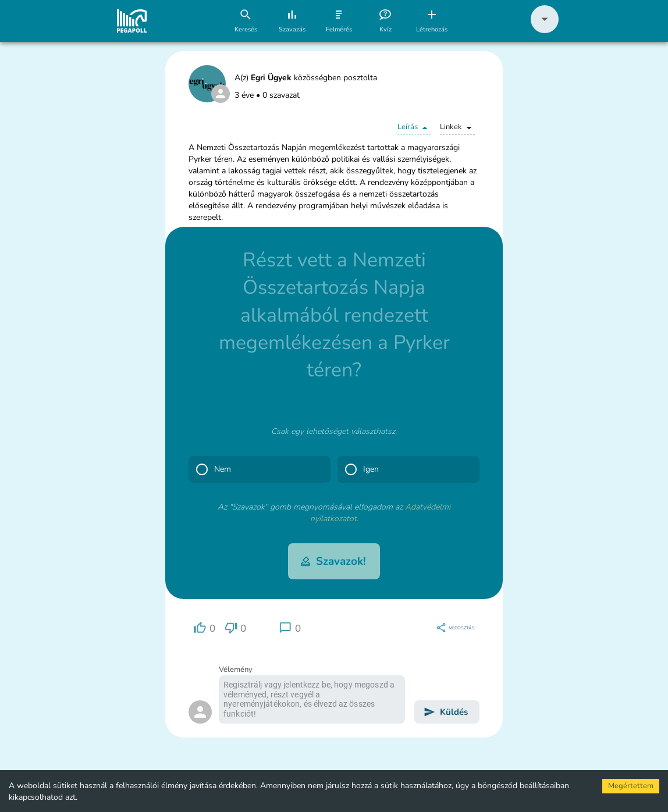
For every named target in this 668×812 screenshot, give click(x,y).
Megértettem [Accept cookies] (631, 786)
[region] (204, 628)
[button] (545, 31)
